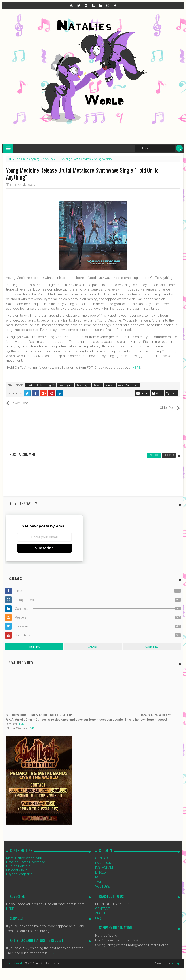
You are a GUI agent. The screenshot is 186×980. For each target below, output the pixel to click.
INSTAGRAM (104, 863)
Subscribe (44, 543)
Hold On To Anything (39, 385)
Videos (109, 385)
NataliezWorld (14, 959)
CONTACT (102, 853)
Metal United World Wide (25, 853)
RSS (98, 872)
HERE (136, 368)
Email (142, 393)
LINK (21, 719)
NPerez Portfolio (18, 861)
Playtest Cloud (17, 865)
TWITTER (102, 877)
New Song (82, 385)
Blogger (176, 959)
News (96, 385)
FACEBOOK (103, 858)
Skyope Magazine (19, 869)
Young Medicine (127, 385)
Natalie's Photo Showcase (26, 857)
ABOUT (100, 909)
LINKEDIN (102, 868)
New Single (64, 385)
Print (157, 393)
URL (171, 393)
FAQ (98, 913)
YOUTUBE (102, 882)
